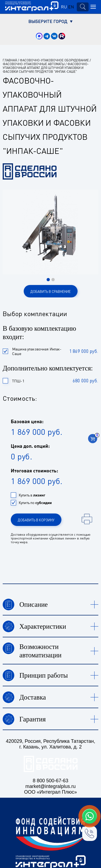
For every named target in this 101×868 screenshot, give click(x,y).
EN (71, 7)
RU (64, 7)
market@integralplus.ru (50, 786)
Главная (10, 60)
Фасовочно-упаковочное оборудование (54, 60)
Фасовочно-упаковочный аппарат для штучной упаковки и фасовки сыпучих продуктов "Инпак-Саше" (46, 68)
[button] (48, 280)
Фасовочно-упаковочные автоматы (34, 64)
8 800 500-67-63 (50, 781)
